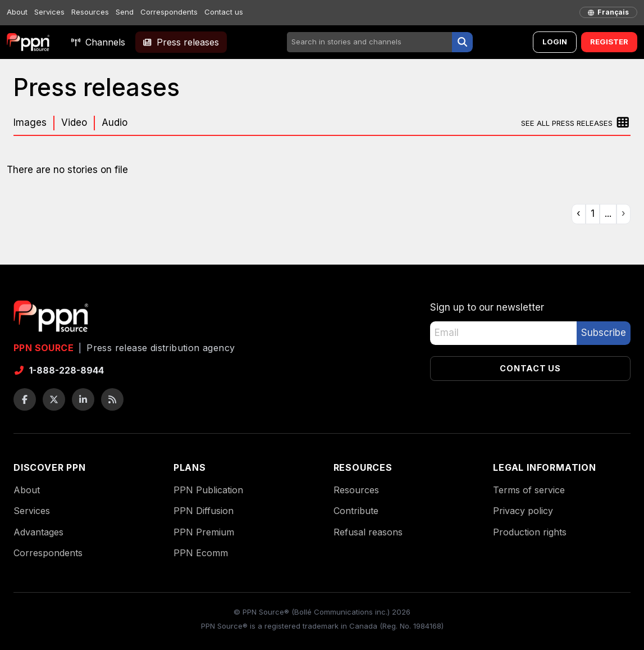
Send (125, 12)
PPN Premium (204, 532)
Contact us (224, 12)
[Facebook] (25, 399)
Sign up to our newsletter (487, 307)
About (17, 12)
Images (30, 122)
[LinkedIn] (83, 399)
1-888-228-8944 (59, 370)
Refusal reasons (368, 532)
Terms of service (529, 490)
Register (609, 42)
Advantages (38, 532)
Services (49, 12)
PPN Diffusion (204, 511)
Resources (90, 12)
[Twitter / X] (54, 399)
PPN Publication (208, 490)
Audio (115, 122)
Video (74, 122)
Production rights (530, 532)
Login (555, 42)
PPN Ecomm (201, 553)
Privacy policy (523, 511)
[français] (608, 12)
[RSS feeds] (112, 399)
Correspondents (169, 12)
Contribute (356, 511)
